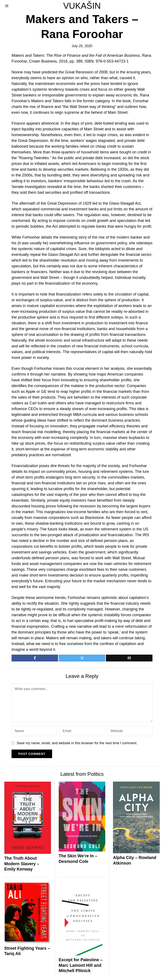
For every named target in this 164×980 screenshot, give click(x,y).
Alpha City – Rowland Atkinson (135, 860)
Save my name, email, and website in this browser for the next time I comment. (77, 743)
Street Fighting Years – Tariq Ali (27, 951)
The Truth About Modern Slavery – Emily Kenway (22, 864)
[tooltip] (35, 658)
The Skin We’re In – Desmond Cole (78, 859)
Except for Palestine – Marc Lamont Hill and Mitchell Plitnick (81, 965)
